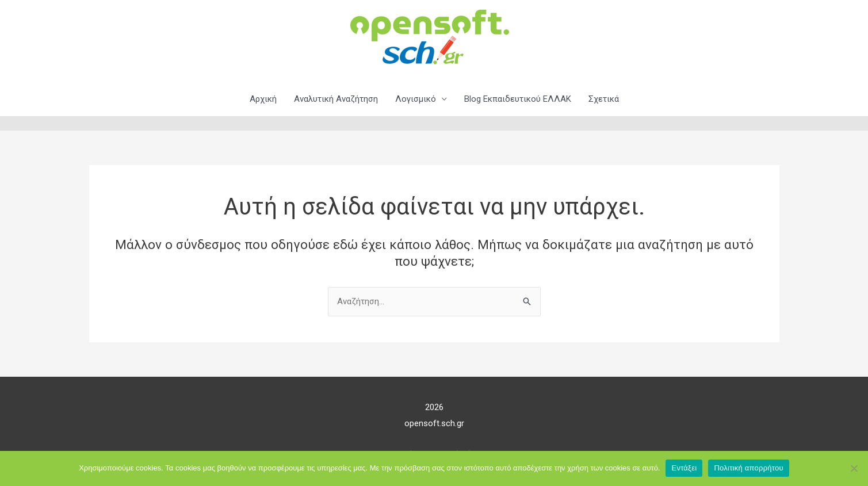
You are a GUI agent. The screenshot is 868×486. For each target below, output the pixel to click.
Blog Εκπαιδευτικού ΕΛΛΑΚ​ (518, 99)
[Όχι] (854, 468)
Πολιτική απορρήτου (748, 468)
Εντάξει (684, 468)
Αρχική (263, 99)
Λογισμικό (416, 99)
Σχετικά (604, 99)
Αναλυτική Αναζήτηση (336, 99)
